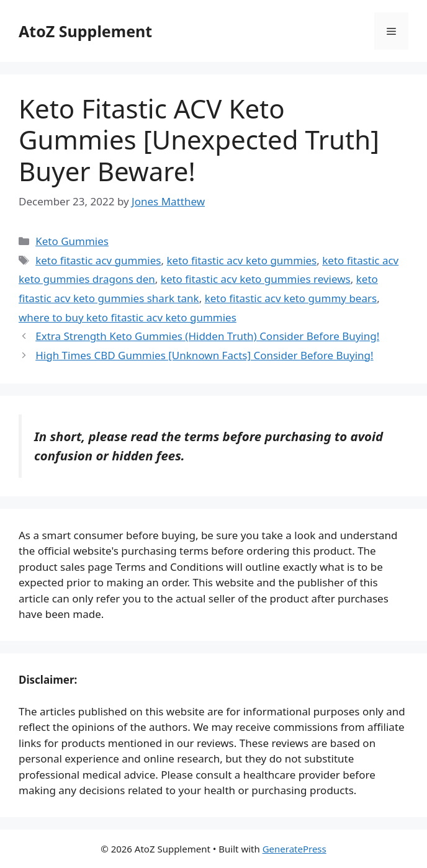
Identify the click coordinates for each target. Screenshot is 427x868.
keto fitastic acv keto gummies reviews (256, 279)
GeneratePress (294, 849)
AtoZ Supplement (85, 31)
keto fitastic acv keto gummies (241, 260)
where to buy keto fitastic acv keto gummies (128, 317)
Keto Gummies (72, 241)
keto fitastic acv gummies (98, 260)
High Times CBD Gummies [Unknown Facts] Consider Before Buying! (204, 355)
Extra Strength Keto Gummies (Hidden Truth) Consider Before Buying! (207, 336)
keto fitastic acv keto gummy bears (291, 298)
